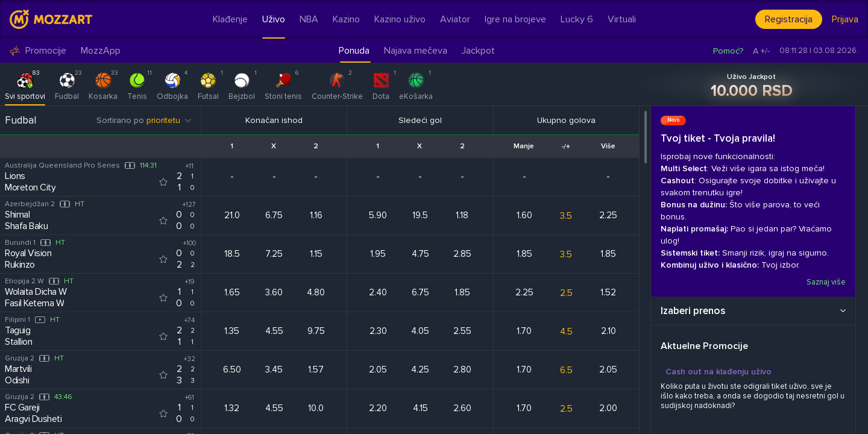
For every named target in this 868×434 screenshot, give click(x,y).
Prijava (845, 19)
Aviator (455, 19)
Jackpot (478, 51)
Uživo (274, 19)
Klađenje (230, 19)
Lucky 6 (577, 19)
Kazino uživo (400, 19)
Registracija (789, 19)
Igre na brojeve (515, 19)
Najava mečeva (416, 51)
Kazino (346, 19)
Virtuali (622, 19)
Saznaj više (826, 282)
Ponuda (354, 51)
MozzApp (101, 51)
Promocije (38, 51)
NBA (309, 19)
